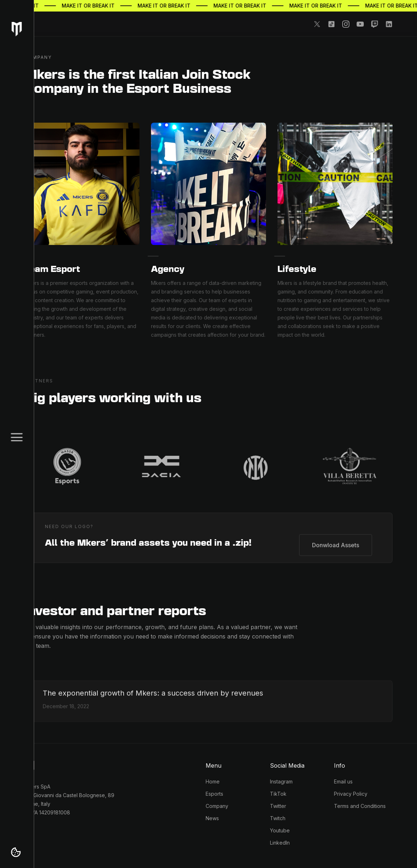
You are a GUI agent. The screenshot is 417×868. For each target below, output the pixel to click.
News (212, 818)
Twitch (278, 818)
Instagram (281, 781)
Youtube (280, 830)
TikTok (278, 794)
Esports (214, 794)
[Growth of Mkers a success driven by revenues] (153, 698)
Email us (343, 781)
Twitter (278, 806)
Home (213, 781)
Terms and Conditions (360, 806)
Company (217, 806)
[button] (16, 852)
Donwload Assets (336, 544)
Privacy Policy (351, 794)
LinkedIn (280, 843)
